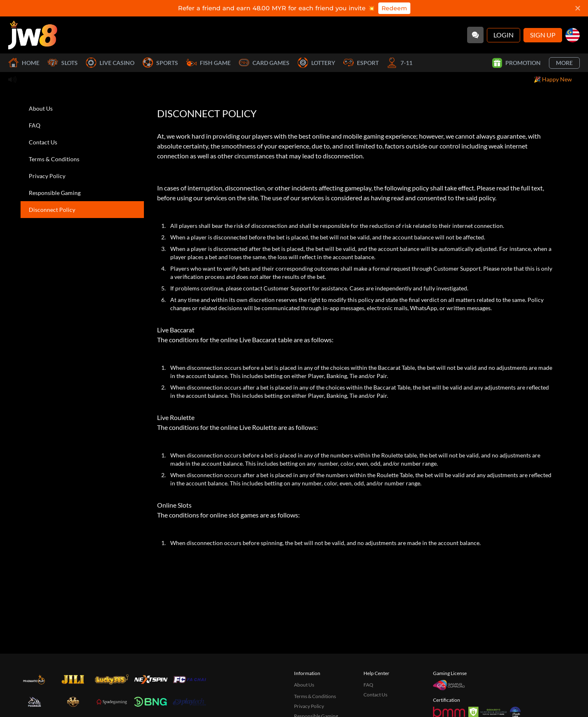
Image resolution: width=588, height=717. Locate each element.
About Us (41, 108)
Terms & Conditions (54, 159)
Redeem (394, 8)
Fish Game (208, 63)
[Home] (33, 35)
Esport (361, 63)
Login (504, 35)
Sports (160, 63)
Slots (63, 63)
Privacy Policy (47, 176)
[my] (573, 35)
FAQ (35, 125)
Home (24, 63)
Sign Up (543, 35)
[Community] (475, 35)
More (564, 63)
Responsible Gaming (55, 193)
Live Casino (110, 63)
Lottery (316, 63)
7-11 (400, 63)
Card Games (264, 63)
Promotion (516, 63)
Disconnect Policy (52, 210)
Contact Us (43, 142)
